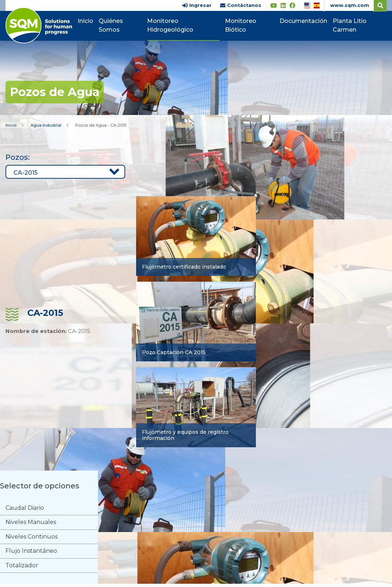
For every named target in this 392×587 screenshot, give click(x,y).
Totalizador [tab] (22, 568)
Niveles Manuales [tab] (31, 523)
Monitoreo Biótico (243, 25)
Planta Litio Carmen (351, 25)
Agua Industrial (49, 125)
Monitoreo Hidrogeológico (175, 25)
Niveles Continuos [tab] (32, 538)
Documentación (305, 21)
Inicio (91, 21)
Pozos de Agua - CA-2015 (109, 125)
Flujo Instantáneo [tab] (32, 553)
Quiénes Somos (117, 25)
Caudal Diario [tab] (25, 509)
